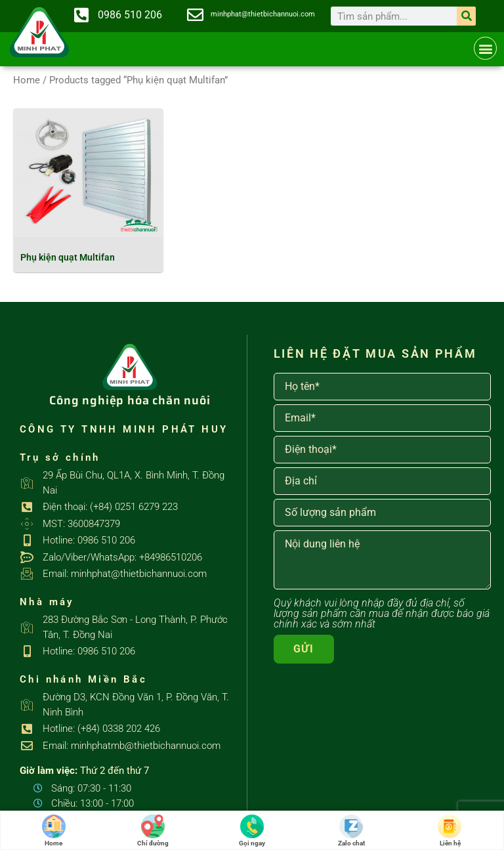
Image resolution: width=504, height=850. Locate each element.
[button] (485, 48)
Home (27, 80)
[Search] (466, 16)
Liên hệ (450, 831)
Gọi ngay (252, 831)
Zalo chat (351, 831)
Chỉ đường (153, 831)
